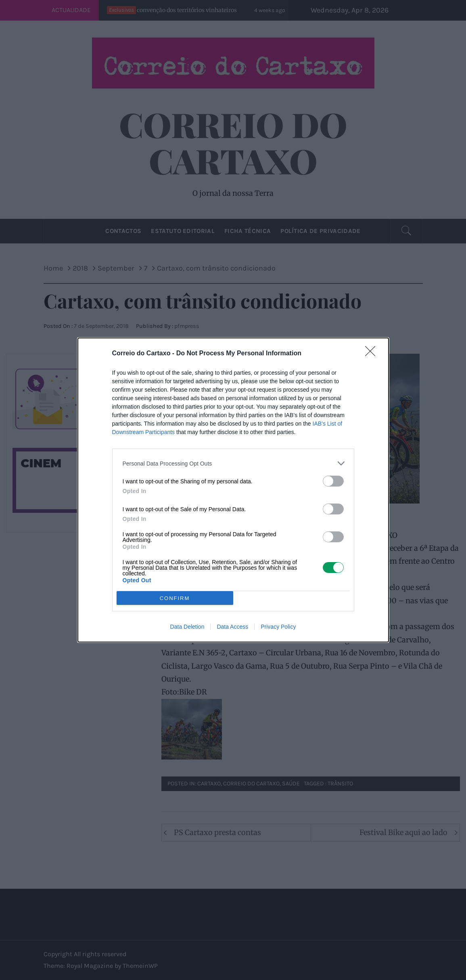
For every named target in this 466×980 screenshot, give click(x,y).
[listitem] (233, 463)
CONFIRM (175, 598)
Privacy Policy (278, 627)
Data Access (232, 627)
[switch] (333, 481)
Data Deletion (187, 627)
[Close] (373, 354)
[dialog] (233, 490)
